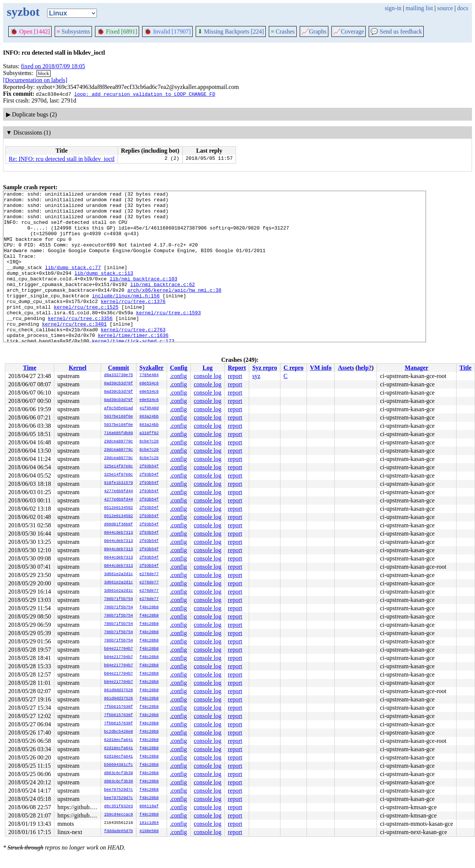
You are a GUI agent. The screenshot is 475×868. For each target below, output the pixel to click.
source (445, 8)
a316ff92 (149, 433)
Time (30, 368)
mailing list (419, 8)
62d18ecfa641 (119, 740)
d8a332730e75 (119, 375)
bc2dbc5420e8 (119, 732)
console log (208, 376)
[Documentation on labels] (35, 80)
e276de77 (149, 574)
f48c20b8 (149, 608)
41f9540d (149, 409)
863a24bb (149, 417)
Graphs (314, 31)
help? (364, 368)
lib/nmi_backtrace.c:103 (143, 297)
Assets (346, 368)
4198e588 (149, 831)
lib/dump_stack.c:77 (73, 283)
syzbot (23, 12)
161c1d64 (149, 823)
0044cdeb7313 (119, 533)
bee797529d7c (119, 790)
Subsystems (73, 31)
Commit (118, 368)
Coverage (349, 31)
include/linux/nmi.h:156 (126, 317)
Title (466, 368)
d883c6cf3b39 (119, 773)
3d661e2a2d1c (119, 574)
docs (463, 8)
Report (237, 368)
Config (179, 368)
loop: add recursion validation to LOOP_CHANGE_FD (144, 94)
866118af (149, 807)
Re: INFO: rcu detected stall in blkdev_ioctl (62, 159)
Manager (417, 368)
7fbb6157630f (119, 707)
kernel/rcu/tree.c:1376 (133, 324)
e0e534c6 (149, 384)
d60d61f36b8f (119, 525)
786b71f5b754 (119, 599)
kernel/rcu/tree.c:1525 (86, 331)
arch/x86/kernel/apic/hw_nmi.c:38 (175, 310)
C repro (293, 368)
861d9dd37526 (119, 690)
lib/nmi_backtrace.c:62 (162, 303)
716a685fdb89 (119, 433)
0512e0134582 (119, 508)
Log (208, 368)
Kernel (77, 368)
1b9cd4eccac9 (119, 815)
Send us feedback (396, 31)
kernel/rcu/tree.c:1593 (169, 337)
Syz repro (265, 368)
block (44, 73)
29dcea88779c (119, 442)
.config (179, 376)
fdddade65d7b (119, 831)
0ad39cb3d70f (119, 384)
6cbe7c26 (149, 442)
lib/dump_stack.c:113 (104, 290)
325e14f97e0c (119, 467)
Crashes (283, 31)
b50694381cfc (119, 765)
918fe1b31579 (119, 483)
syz (256, 376)
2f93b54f (149, 467)
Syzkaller (152, 368)
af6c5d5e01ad (119, 409)
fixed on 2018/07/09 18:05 (53, 66)
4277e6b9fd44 (119, 491)
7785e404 (149, 375)
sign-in (393, 8)
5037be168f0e (119, 417)
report (235, 376)
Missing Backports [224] (231, 31)
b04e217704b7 (119, 649)
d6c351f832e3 (119, 807)
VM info (321, 368)
